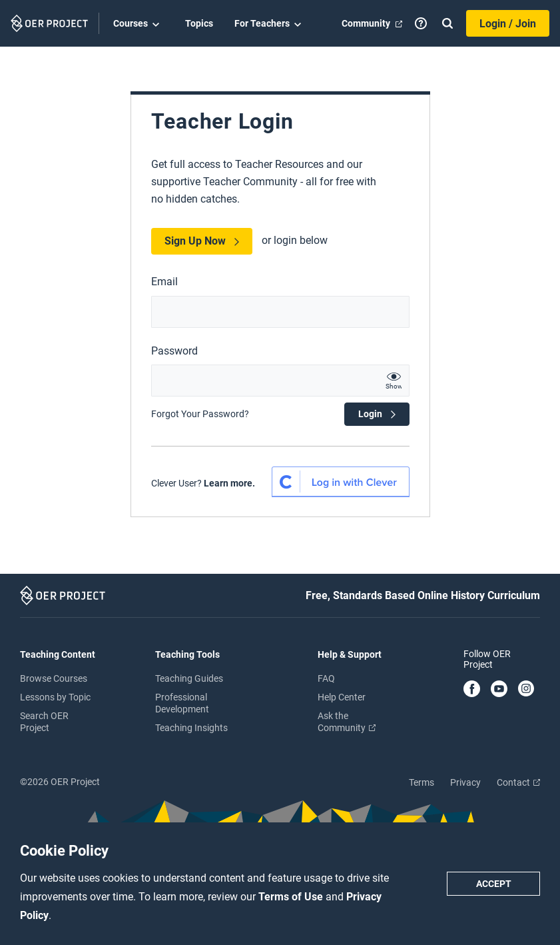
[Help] (421, 23)
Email (164, 282)
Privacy (465, 782)
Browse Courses (54, 678)
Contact (518, 782)
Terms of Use (292, 897)
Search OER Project (44, 722)
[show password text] (394, 381)
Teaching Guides (189, 678)
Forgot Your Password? (200, 414)
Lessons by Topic (55, 697)
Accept (494, 884)
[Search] (447, 23)
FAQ (326, 678)
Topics (199, 23)
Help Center (342, 697)
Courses (139, 24)
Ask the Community (347, 722)
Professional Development (182, 703)
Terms (421, 782)
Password (174, 351)
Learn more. (229, 483)
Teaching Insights (191, 728)
